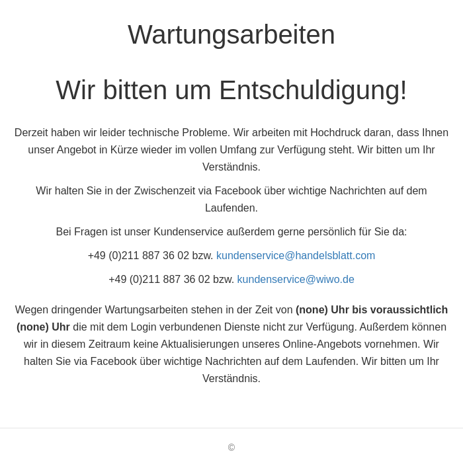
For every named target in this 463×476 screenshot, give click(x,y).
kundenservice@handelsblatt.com (296, 256)
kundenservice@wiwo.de (296, 279)
